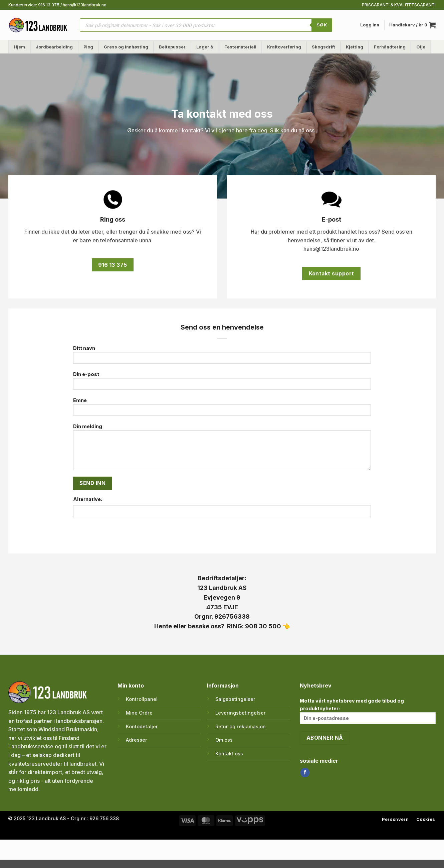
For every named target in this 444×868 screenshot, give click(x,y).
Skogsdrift (323, 47)
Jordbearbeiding (54, 47)
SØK (322, 25)
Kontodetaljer (142, 726)
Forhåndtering (390, 47)
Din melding (222, 449)
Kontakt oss (229, 754)
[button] (370, 25)
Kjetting (355, 47)
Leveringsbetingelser (241, 713)
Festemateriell (240, 47)
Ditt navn (222, 357)
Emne (222, 409)
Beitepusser (172, 47)
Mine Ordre (139, 713)
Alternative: (88, 499)
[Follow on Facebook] (305, 772)
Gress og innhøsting (126, 47)
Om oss (224, 740)
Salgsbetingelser (235, 699)
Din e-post (222, 383)
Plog (88, 47)
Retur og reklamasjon (241, 726)
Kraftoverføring (284, 47)
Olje (421, 47)
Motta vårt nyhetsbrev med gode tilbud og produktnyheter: (368, 711)
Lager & (205, 47)
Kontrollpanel (142, 699)
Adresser (137, 740)
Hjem (19, 47)
